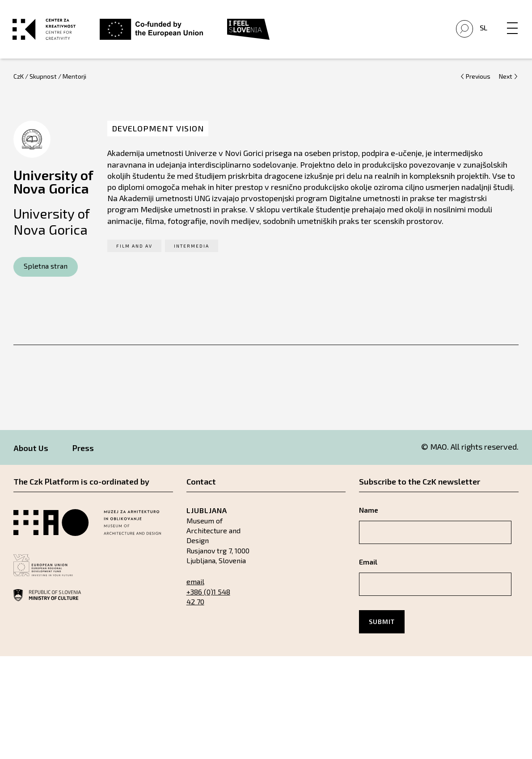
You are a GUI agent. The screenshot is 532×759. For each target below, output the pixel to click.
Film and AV (134, 249)
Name (369, 513)
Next (506, 80)
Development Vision (158, 132)
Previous (478, 80)
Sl (483, 30)
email (195, 585)
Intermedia (192, 249)
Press (83, 451)
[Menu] (511, 21)
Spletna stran (46, 270)
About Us (31, 451)
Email (368, 565)
